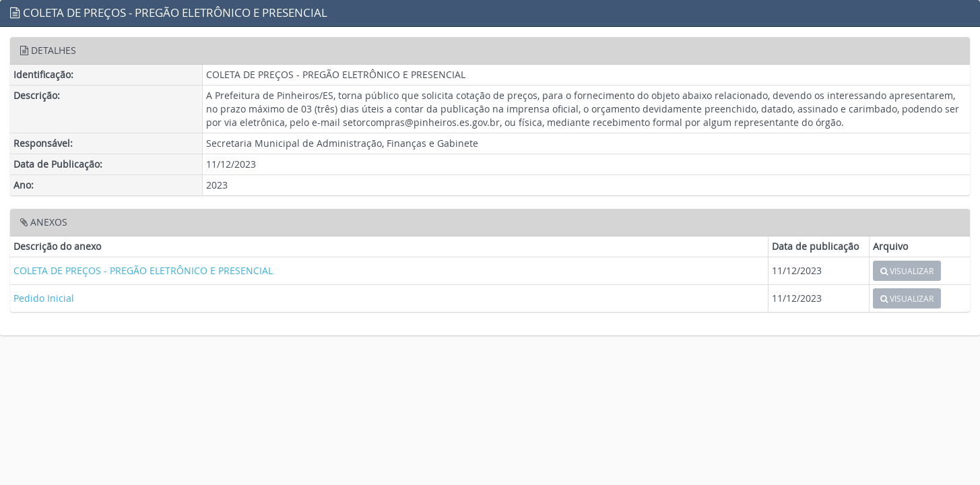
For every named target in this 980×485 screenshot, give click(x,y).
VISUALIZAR (907, 271)
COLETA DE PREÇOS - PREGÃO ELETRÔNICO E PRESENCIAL (143, 270)
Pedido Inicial (44, 298)
